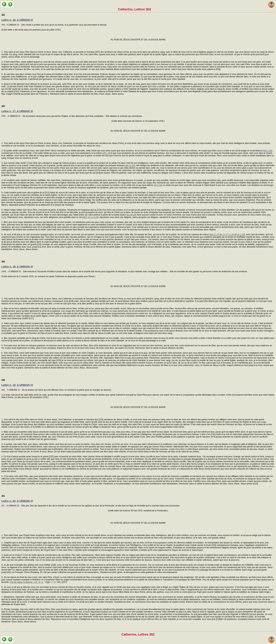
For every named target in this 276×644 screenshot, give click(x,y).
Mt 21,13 (215, 235)
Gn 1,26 (268, 151)
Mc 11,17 (224, 235)
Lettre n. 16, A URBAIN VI (17, 20)
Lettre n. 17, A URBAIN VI (17, 111)
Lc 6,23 (94, 217)
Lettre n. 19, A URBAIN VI (17, 385)
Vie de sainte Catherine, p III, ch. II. (27, 582)
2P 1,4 (106, 153)
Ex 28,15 (131, 215)
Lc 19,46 (233, 235)
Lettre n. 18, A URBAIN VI (17, 266)
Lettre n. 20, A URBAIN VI (17, 501)
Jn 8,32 (158, 185)
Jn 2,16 (241, 235)
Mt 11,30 (130, 165)
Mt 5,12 (87, 217)
